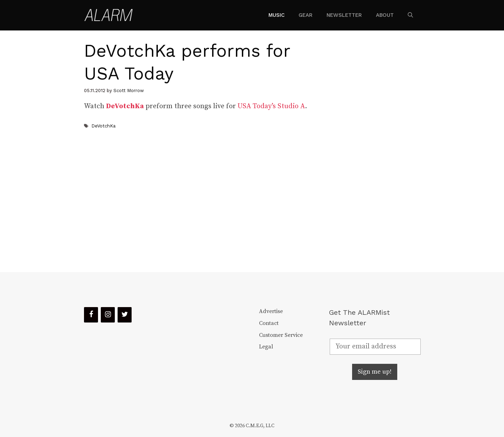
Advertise (271, 311)
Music (276, 15)
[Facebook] (91, 315)
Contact (269, 323)
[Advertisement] (370, 151)
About (385, 15)
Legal (266, 347)
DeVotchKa (103, 126)
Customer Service (281, 335)
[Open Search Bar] (410, 15)
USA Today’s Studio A (271, 106)
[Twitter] (125, 315)
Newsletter (344, 15)
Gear (306, 15)
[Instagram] (108, 315)
